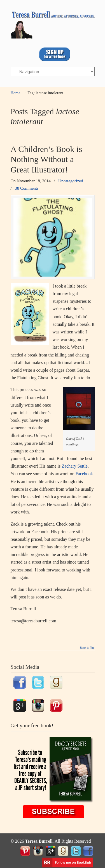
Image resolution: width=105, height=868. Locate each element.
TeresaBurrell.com (53, 23)
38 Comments (27, 188)
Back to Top (87, 648)
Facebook (84, 474)
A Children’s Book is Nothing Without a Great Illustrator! (46, 159)
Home (16, 93)
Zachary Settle (75, 466)
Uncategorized (71, 181)
